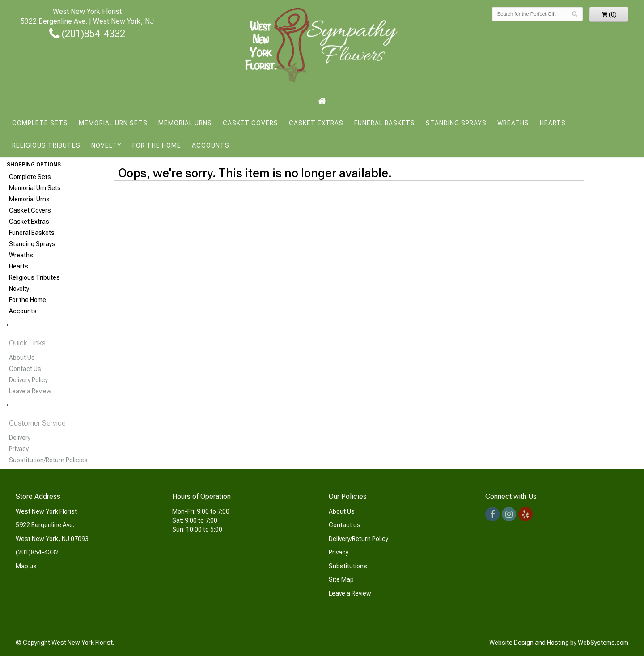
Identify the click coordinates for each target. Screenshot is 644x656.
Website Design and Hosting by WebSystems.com (559, 643)
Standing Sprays (456, 123)
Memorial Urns (185, 123)
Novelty (106, 145)
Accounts (211, 145)
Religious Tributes (46, 145)
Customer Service (37, 423)
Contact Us (25, 369)
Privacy (19, 449)
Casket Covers (250, 123)
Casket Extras (316, 123)
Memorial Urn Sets (113, 123)
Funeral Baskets (385, 123)
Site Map (341, 579)
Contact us (345, 525)
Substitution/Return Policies (48, 460)
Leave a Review (30, 391)
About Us (22, 358)
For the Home (157, 145)
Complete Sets (40, 123)
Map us (26, 566)
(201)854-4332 (87, 34)
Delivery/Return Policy (358, 539)
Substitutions (348, 566)
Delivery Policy (28, 380)
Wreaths (513, 123)
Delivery (20, 438)
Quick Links (27, 343)
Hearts (553, 123)
